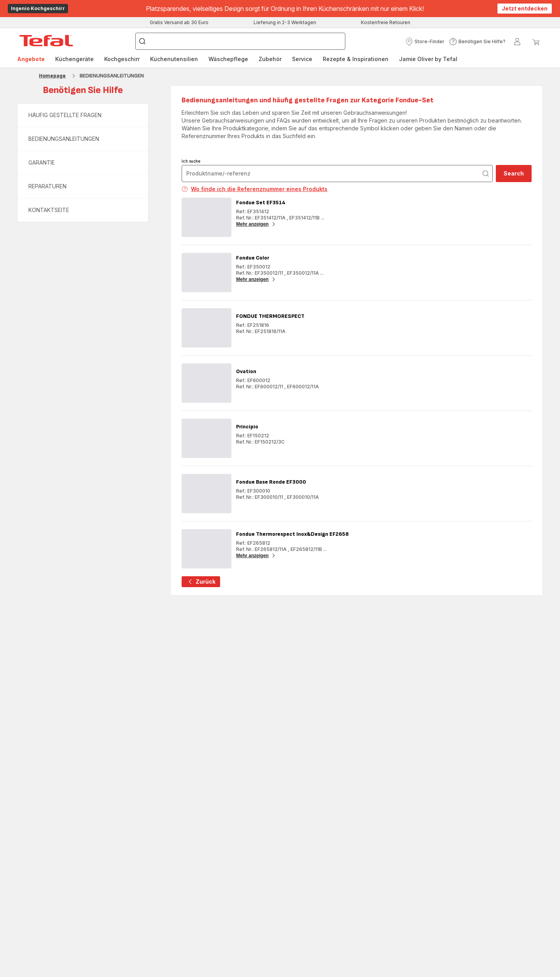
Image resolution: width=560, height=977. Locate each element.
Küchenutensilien (174, 59)
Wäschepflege (228, 59)
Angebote (31, 59)
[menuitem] (31, 59)
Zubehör (270, 59)
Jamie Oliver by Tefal (428, 59)
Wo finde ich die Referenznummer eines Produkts (255, 189)
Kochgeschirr (122, 59)
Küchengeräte (74, 59)
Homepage (52, 76)
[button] (425, 42)
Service (302, 59)
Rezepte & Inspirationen (356, 59)
